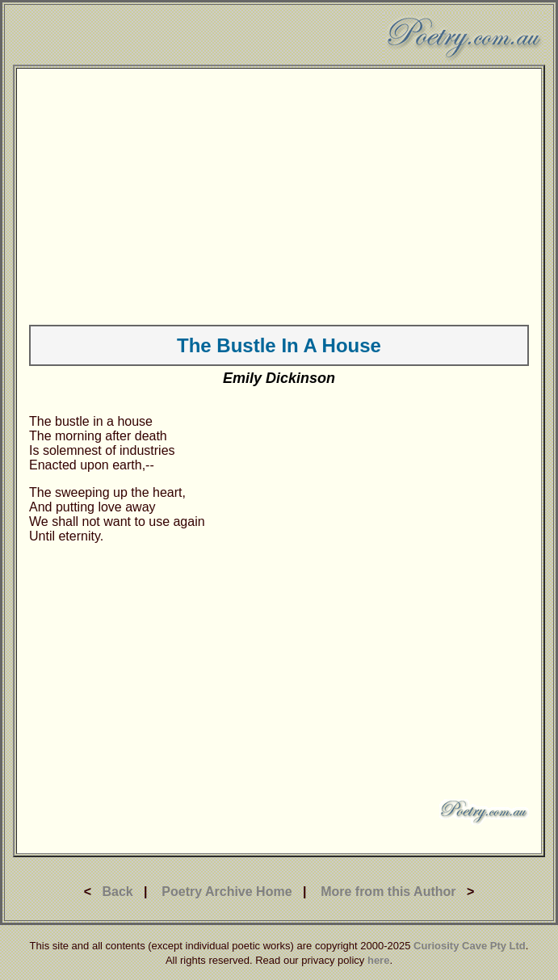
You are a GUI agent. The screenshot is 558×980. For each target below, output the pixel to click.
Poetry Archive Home (227, 892)
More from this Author (388, 892)
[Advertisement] (279, 194)
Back (117, 892)
